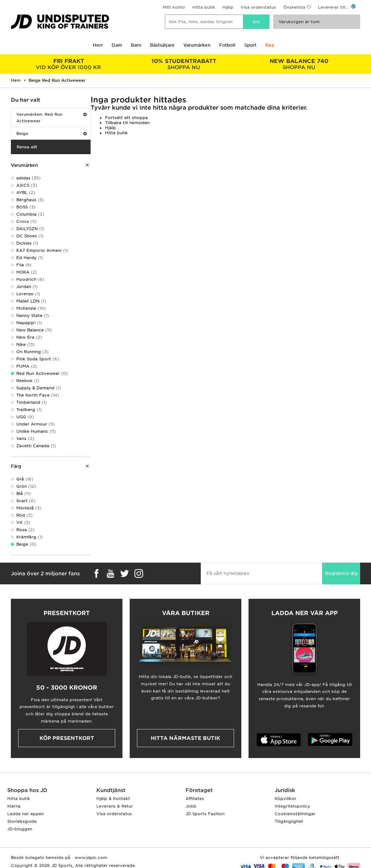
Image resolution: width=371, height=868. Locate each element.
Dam (117, 45)
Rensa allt (27, 147)
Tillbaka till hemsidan (127, 123)
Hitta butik (204, 7)
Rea (270, 45)
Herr (98, 45)
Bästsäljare (162, 45)
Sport (250, 45)
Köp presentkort (67, 738)
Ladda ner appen (26, 814)
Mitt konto (174, 7)
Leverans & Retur (115, 806)
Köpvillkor (285, 799)
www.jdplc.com (90, 858)
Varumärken (197, 45)
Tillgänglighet (289, 821)
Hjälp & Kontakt (113, 799)
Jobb (191, 806)
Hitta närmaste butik (185, 738)
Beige (51, 134)
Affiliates (195, 799)
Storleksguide (22, 821)
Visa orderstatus (258, 7)
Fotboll (227, 45)
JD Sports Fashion (205, 814)
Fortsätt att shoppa (126, 118)
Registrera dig (341, 573)
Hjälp (228, 7)
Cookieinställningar (295, 814)
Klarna (14, 806)
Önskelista (294, 7)
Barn (136, 45)
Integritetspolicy (292, 806)
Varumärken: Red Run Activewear (51, 118)
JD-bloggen (20, 829)
